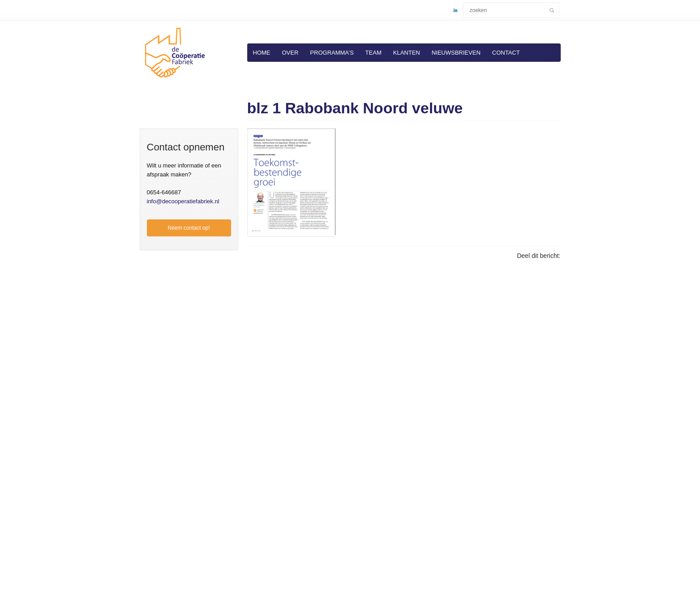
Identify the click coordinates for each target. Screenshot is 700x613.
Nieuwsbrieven (456, 53)
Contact (506, 53)
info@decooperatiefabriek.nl (183, 201)
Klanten (407, 53)
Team (374, 53)
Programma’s (332, 53)
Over (290, 53)
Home (262, 53)
